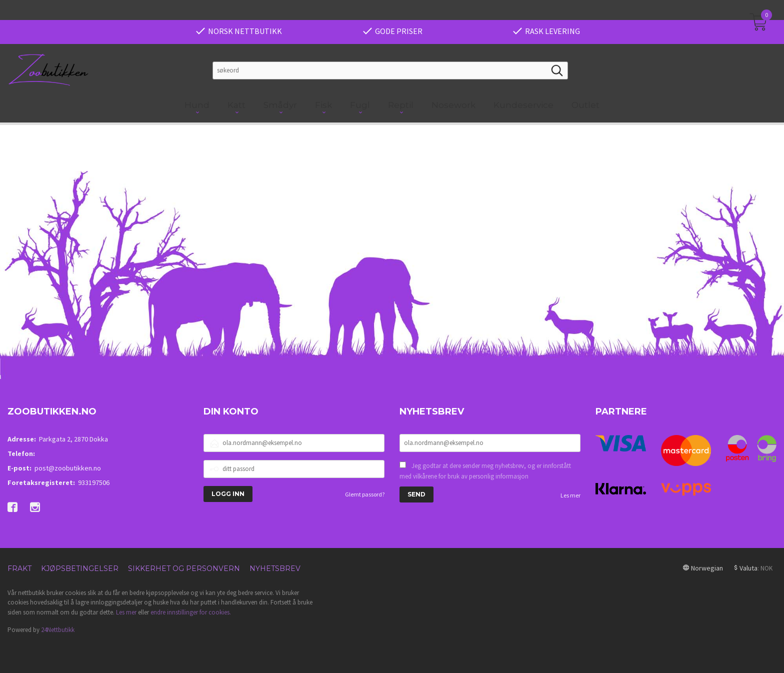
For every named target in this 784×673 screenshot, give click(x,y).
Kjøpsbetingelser (80, 568)
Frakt (19, 568)
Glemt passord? (365, 494)
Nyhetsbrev (275, 568)
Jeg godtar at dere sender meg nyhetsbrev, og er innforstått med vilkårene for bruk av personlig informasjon (485, 471)
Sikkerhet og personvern (184, 568)
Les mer (570, 495)
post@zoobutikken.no (68, 468)
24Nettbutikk (58, 630)
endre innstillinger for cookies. (191, 612)
